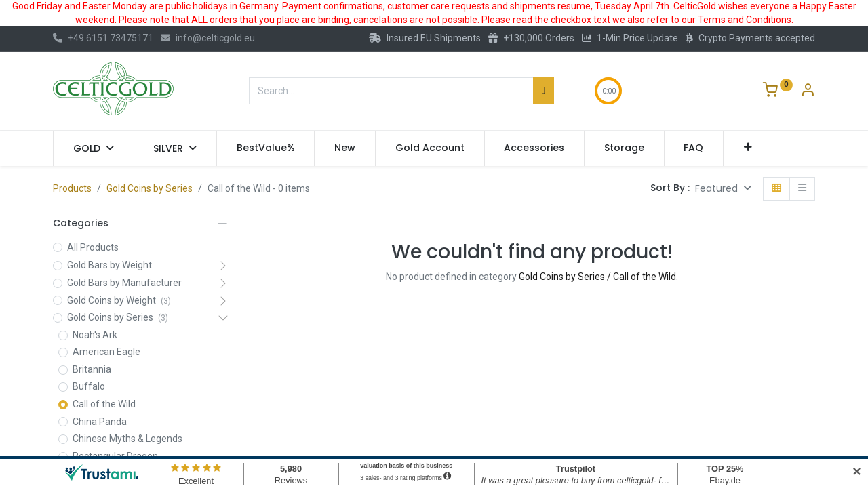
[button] (748, 148)
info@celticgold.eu (208, 38)
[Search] (544, 91)
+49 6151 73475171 (103, 38)
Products (72, 188)
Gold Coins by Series (150, 188)
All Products (93, 247)
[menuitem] (266, 148)
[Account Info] (808, 91)
